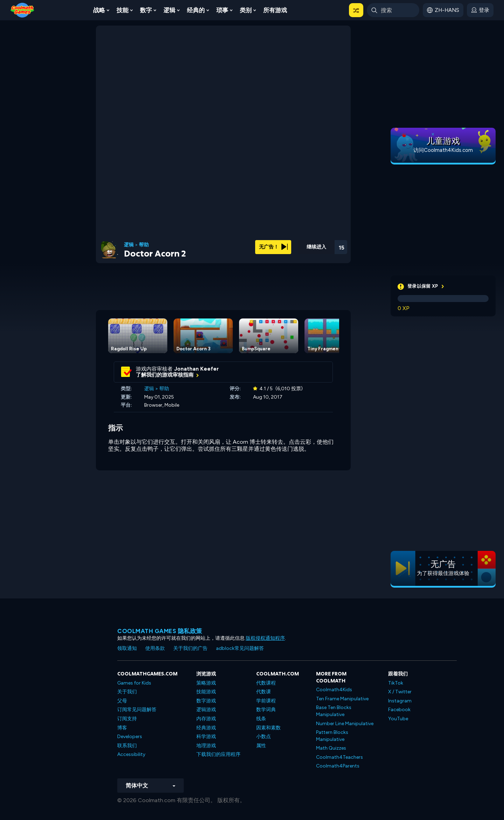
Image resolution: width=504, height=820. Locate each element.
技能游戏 (206, 692)
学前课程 (266, 701)
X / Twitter (400, 692)
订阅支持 (127, 719)
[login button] (480, 10)
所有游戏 (275, 10)
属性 (261, 746)
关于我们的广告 (190, 648)
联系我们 (127, 746)
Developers (130, 737)
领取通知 (127, 648)
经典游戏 (206, 728)
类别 (246, 10)
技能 (122, 10)
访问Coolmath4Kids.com (443, 150)
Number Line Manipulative (345, 724)
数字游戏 (206, 701)
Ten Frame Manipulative (342, 699)
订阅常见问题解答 (137, 710)
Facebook (399, 710)
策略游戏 (206, 683)
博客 (122, 728)
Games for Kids (134, 683)
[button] (356, 10)
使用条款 (155, 648)
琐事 (222, 10)
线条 (261, 719)
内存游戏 (206, 719)
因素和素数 (268, 728)
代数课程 (266, 683)
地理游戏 (206, 746)
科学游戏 (206, 737)
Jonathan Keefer (197, 369)
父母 (122, 701)
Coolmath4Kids (334, 690)
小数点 (264, 737)
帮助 (144, 245)
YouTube (398, 719)
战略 (99, 10)
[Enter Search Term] (393, 10)
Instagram (400, 701)
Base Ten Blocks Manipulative (334, 711)
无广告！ (273, 247)
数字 (146, 10)
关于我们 (127, 692)
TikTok (396, 683)
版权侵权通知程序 (265, 638)
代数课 (264, 692)
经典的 (196, 10)
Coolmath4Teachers (339, 757)
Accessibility (131, 754)
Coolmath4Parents (338, 766)
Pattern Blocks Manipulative (332, 736)
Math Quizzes (331, 748)
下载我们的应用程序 (218, 754)
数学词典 (266, 710)
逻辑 (169, 10)
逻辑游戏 (206, 710)
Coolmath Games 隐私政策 (160, 631)
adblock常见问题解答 (240, 648)
